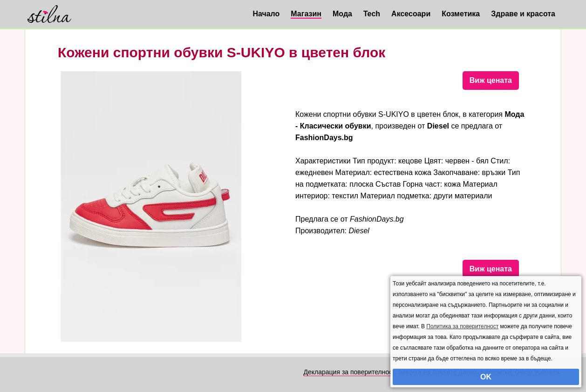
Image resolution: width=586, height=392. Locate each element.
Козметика (461, 14)
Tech (372, 14)
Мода (342, 14)
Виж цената (491, 80)
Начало (266, 14)
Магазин (306, 14)
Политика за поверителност (462, 326)
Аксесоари (411, 14)
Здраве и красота (523, 14)
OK (486, 377)
